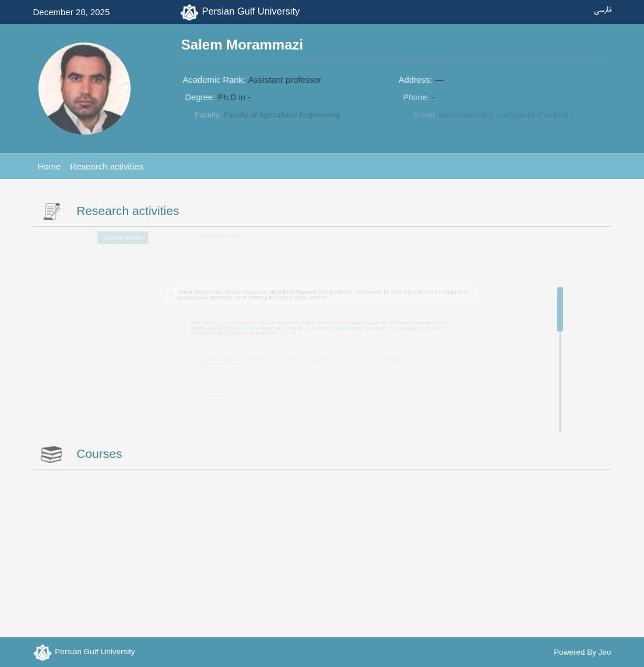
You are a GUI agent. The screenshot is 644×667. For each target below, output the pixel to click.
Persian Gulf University (251, 11)
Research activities (107, 166)
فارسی (603, 11)
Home (49, 166)
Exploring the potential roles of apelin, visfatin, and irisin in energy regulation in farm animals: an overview (334, 327)
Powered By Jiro (582, 652)
